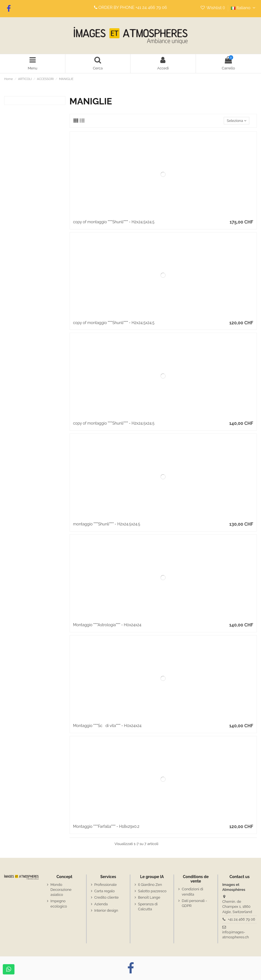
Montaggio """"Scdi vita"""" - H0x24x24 (107, 726)
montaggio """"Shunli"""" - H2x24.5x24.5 (107, 524)
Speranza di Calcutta (148, 907)
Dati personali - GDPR (194, 903)
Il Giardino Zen (150, 885)
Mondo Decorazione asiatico (61, 890)
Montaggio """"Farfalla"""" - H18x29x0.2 (106, 826)
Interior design (106, 910)
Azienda (101, 904)
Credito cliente (107, 897)
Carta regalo (105, 891)
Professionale (106, 885)
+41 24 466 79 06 (151, 7)
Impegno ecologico (59, 903)
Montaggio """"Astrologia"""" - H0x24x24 (107, 625)
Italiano (244, 8)
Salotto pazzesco (152, 891)
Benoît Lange (149, 897)
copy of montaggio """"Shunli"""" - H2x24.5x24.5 (114, 222)
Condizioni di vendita (192, 892)
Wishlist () (213, 8)
